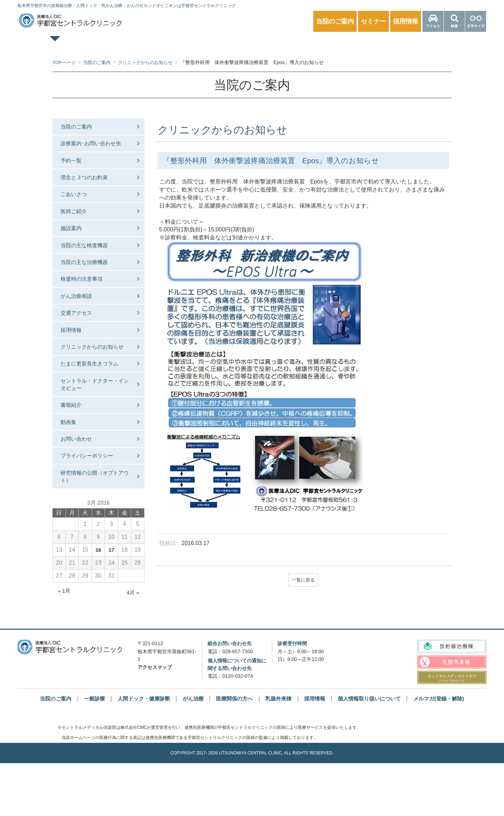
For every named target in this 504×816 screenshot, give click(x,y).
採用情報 (74, 356)
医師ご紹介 (77, 222)
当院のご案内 (80, 127)
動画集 (71, 467)
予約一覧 (74, 165)
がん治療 (190, 751)
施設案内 (74, 242)
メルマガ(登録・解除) (448, 751)
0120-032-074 (237, 729)
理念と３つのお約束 (88, 184)
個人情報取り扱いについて (374, 751)
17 (111, 603)
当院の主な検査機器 (88, 261)
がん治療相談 (80, 318)
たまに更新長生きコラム (94, 402)
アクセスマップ (155, 720)
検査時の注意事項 (85, 299)
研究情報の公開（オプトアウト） (94, 528)
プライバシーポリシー (91, 505)
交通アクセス (80, 337)
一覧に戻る (303, 580)
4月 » (132, 645)
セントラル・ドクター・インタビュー (94, 424)
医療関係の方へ (428, 44)
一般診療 (146, 44)
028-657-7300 (237, 704)
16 (98, 603)
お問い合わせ (80, 486)
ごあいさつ (77, 204)
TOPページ (76, 44)
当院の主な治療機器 (88, 280)
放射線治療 (358, 44)
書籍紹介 (74, 448)
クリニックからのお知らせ (94, 379)
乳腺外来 (287, 44)
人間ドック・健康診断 (217, 44)
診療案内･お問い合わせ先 (95, 147)
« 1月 (64, 644)
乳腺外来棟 (279, 751)
